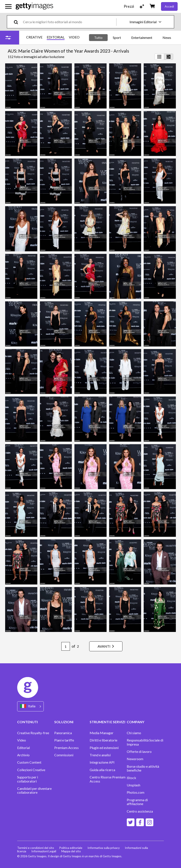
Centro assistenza (140, 811)
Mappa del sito (71, 851)
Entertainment (142, 37)
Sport (117, 37)
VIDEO (74, 37)
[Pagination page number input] (66, 646)
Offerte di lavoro (139, 752)
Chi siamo (134, 733)
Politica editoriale (71, 848)
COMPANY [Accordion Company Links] (136, 722)
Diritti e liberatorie (103, 740)
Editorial (23, 748)
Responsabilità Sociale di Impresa (145, 742)
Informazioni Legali (44, 851)
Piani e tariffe (64, 740)
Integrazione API (102, 762)
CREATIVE (34, 37)
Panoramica (63, 733)
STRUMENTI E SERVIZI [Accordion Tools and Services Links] (107, 722)
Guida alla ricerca (102, 770)
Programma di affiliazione (137, 802)
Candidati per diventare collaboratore (34, 790)
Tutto (98, 37)
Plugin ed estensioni (104, 748)
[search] (18, 22)
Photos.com (136, 792)
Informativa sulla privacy (104, 848)
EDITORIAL (56, 37)
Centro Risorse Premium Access (108, 779)
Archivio (23, 755)
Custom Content (29, 762)
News (167, 37)
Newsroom (135, 759)
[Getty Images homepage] (34, 6)
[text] (69, 22)
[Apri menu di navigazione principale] (8, 6)
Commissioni (64, 755)
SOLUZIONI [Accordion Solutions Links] (64, 722)
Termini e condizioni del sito (36, 848)
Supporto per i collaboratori (28, 779)
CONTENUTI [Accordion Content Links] (27, 722)
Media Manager (102, 733)
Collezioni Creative (31, 770)
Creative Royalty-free (33, 733)
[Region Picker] (30, 706)
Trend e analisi (100, 755)
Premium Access (66, 748)
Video (22, 740)
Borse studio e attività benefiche (143, 768)
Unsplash (133, 785)
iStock (131, 778)
